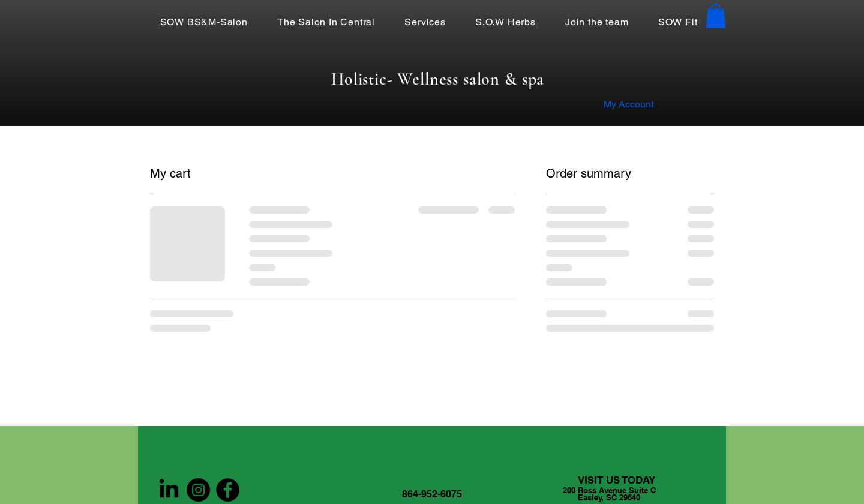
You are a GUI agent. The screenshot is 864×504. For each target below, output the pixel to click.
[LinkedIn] (169, 490)
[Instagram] (198, 490)
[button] (716, 16)
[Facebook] (228, 490)
